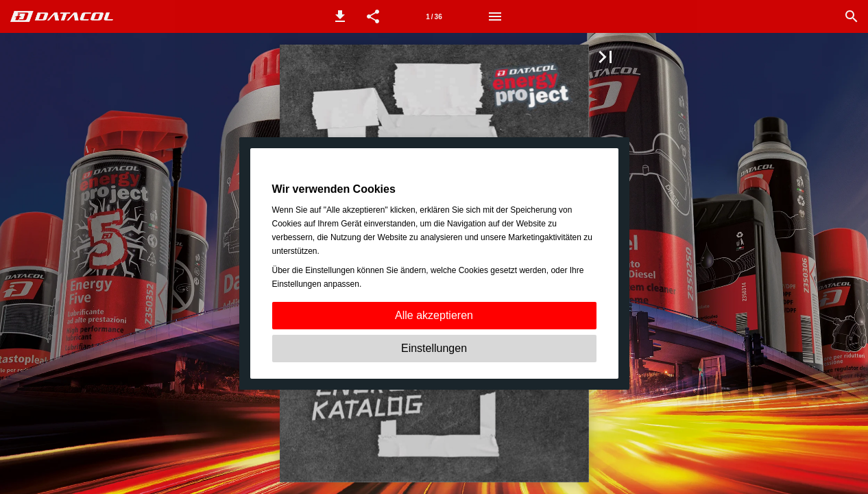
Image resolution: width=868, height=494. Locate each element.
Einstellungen (434, 348)
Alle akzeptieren (434, 315)
